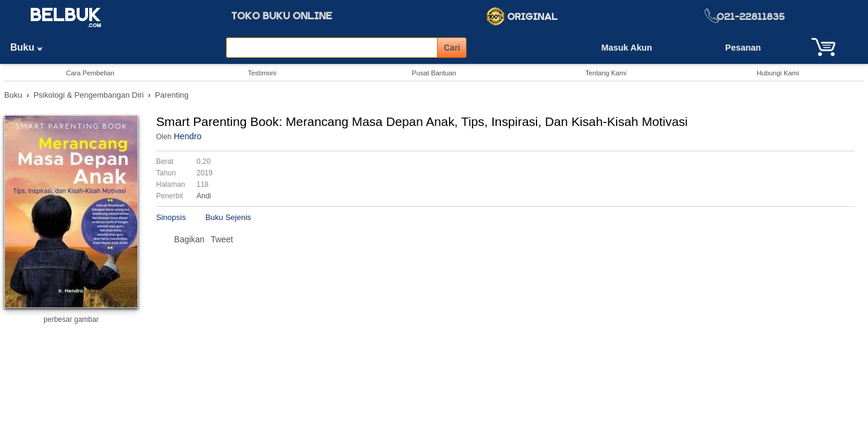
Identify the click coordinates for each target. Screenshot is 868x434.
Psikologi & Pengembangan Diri (88, 95)
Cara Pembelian (90, 73)
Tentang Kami (606, 73)
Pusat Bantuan (434, 73)
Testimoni (262, 73)
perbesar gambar (71, 319)
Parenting (172, 95)
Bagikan (190, 239)
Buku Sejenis (228, 217)
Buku (31, 47)
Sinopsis (171, 217)
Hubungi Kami (778, 73)
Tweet (222, 239)
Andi (204, 196)
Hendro (187, 136)
